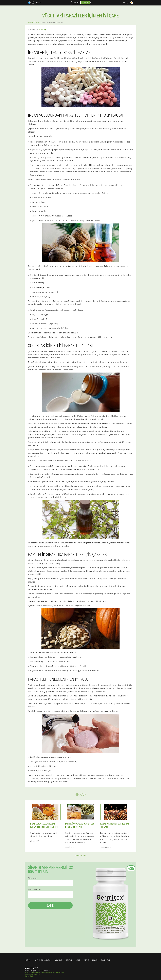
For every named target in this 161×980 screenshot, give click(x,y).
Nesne (78, 960)
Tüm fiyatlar (106, 960)
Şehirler (69, 960)
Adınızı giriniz (32, 878)
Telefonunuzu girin (34, 889)
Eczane (86, 960)
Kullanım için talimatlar (43, 960)
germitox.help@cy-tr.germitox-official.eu (37, 971)
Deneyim (27, 960)
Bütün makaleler (80, 855)
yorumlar (59, 960)
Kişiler (95, 960)
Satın (50, 905)
